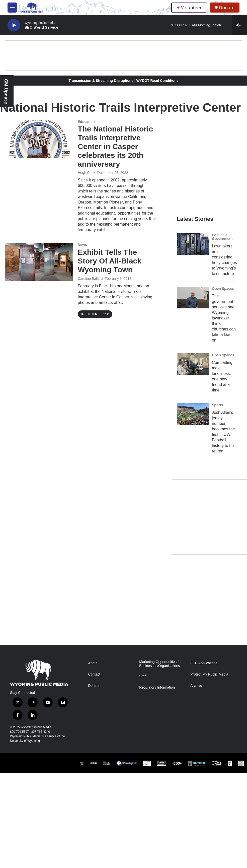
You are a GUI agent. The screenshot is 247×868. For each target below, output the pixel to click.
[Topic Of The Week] (209, 602)
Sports (217, 405)
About (93, 663)
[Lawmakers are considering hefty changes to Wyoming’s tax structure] (193, 244)
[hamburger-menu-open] (12, 8)
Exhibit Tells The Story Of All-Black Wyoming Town (110, 261)
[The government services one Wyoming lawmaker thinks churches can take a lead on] (193, 298)
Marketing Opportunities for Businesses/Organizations (160, 664)
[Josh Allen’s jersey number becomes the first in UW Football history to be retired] (193, 414)
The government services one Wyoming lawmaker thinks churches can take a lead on (224, 318)
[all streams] (240, 25)
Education (86, 122)
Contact (94, 674)
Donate (227, 8)
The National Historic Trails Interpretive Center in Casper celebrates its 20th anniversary (115, 146)
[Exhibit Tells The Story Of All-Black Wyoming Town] (39, 262)
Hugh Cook (87, 173)
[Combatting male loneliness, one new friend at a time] (193, 364)
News (82, 245)
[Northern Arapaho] (230, 763)
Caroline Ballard (90, 279)
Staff (143, 676)
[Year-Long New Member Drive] (209, 168)
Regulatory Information (157, 687)
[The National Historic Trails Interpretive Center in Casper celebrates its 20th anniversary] (39, 139)
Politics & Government (222, 237)
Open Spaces (223, 289)
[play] (14, 25)
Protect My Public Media (209, 674)
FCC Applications (204, 663)
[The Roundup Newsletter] (209, 517)
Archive (196, 686)
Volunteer (189, 8)
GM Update (6, 91)
